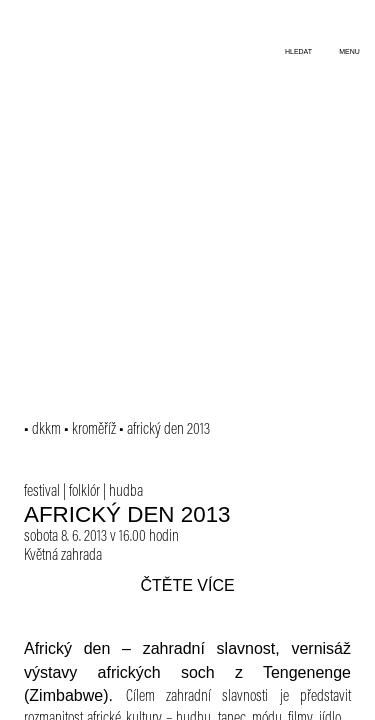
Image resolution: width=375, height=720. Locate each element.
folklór (84, 492)
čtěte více (187, 585)
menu (349, 51)
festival (42, 492)
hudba (126, 492)
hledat (298, 51)
